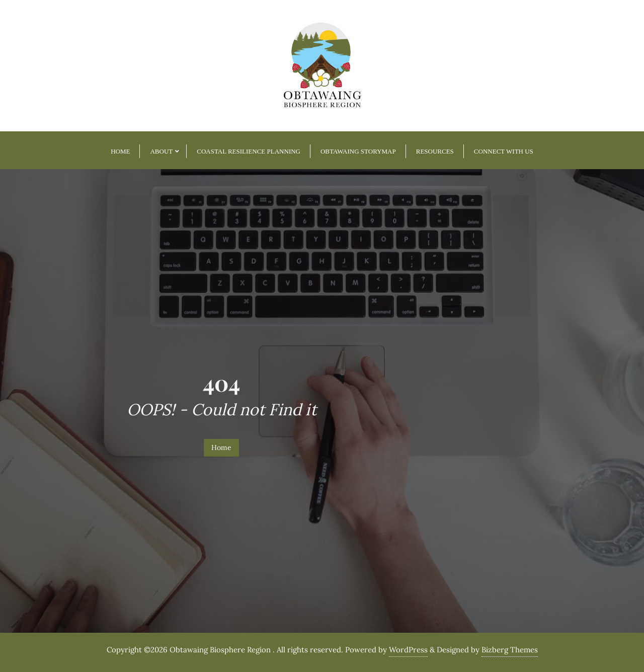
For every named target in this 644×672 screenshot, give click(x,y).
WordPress (408, 650)
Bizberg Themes (510, 650)
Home (221, 447)
